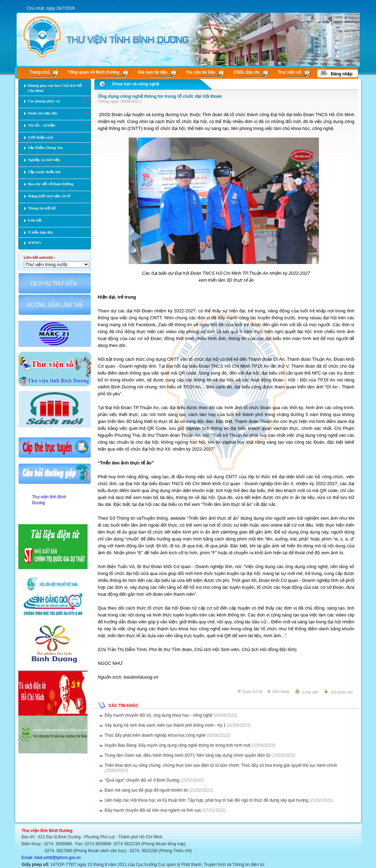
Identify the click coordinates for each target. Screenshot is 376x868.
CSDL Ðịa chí (246, 72)
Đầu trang (281, 691)
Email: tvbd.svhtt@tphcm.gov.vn (51, 858)
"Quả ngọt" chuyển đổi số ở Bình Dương (142, 780)
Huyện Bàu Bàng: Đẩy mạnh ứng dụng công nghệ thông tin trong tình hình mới (178, 745)
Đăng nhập (342, 74)
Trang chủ (40, 72)
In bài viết (310, 692)
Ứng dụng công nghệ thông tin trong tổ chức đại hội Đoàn (160, 96)
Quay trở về (253, 691)
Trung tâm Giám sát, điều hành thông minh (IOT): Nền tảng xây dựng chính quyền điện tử (188, 755)
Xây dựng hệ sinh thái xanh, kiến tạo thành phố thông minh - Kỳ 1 (165, 725)
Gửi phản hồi (341, 692)
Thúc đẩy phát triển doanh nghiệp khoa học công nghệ (155, 735)
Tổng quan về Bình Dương (94, 72)
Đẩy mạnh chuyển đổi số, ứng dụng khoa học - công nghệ (159, 715)
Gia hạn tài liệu (153, 72)
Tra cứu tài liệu (200, 72)
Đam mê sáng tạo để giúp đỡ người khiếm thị (146, 790)
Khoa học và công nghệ (136, 84)
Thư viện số (289, 72)
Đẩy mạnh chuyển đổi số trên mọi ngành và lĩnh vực (153, 810)
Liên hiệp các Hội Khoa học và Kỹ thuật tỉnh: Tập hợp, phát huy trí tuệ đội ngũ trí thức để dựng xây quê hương (207, 800)
